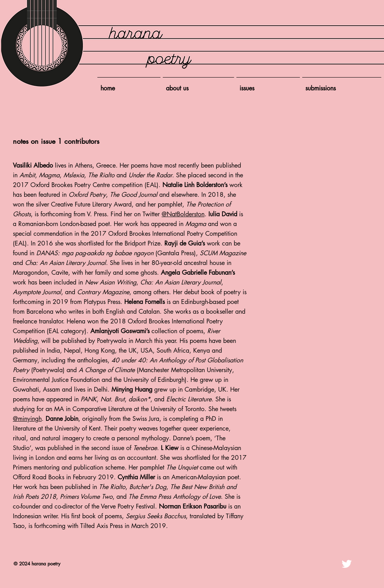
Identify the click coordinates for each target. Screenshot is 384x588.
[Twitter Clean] (347, 564)
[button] (268, 85)
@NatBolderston (183, 214)
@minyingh (27, 419)
